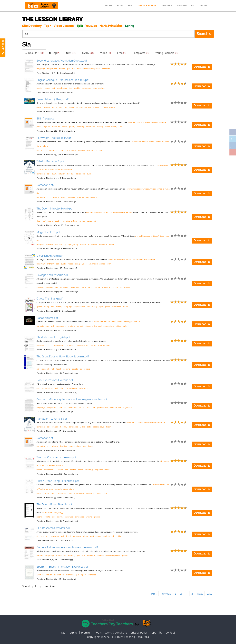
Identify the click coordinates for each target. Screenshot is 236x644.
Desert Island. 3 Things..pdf (53, 99)
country (63, 245)
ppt (48, 446)
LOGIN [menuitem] (203, 6)
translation (59, 575)
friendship (63, 493)
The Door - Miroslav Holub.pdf (55, 209)
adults (81, 408)
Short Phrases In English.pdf (53, 337)
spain (84, 575)
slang (48, 88)
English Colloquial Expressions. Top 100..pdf (63, 80)
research (106, 69)
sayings (40, 287)
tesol (59, 369)
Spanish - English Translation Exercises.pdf (62, 567)
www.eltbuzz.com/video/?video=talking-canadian (117, 322)
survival (79, 107)
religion (62, 174)
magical (40, 245)
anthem (50, 264)
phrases (40, 345)
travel (111, 245)
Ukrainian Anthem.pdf (50, 256)
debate (88, 107)
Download (202, 67)
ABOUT (108, 6)
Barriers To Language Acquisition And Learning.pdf (67, 547)
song (77, 264)
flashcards (75, 287)
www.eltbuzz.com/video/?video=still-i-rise (147, 122)
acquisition (52, 69)
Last (209, 594)
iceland (49, 245)
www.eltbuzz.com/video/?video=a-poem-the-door (109, 212)
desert (39, 107)
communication (58, 345)
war (109, 264)
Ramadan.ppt (45, 438)
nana (126, 307)
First (154, 594)
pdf (69, 69)
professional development (88, 69)
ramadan (41, 174)
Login (98, 633)
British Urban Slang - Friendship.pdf (58, 481)
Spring (129, 26)
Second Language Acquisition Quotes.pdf (62, 61)
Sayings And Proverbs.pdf (52, 275)
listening (89, 470)
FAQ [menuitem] (193, 6)
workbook (93, 575)
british (39, 493)
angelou (46, 127)
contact (170, 633)
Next (200, 594)
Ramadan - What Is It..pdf (52, 419)
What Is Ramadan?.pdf (50, 161)
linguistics (128, 408)
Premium (87, 633)
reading (80, 127)
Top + (48, 26)
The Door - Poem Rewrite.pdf (54, 504)
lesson (60, 470)
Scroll (229, 637)
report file (157, 633)
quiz (89, 174)
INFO (131, 6)
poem (65, 127)
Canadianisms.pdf (47, 318)
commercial (50, 470)
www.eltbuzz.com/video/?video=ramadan (146, 423)
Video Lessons (64, 26)
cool (39, 388)
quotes (62, 69)
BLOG (120, 6)
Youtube (91, 26)
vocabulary (62, 88)
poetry (72, 127)
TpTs (80, 26)
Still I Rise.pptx (45, 119)
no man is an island (95, 150)
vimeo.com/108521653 (53, 513)
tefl (53, 369)
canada (80, 326)
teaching (77, 536)
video (71, 264)
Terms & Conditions (116, 633)
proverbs (49, 287)
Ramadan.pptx (45, 185)
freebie (77, 88)
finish (115, 287)
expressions (80, 307)
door (39, 221)
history (59, 307)
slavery (100, 127)
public (64, 264)
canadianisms (43, 326)
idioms (127, 287)
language (41, 69)
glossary (64, 287)
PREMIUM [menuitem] (182, 6)
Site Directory (32, 26)
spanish (40, 575)
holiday (71, 174)
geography (73, 245)
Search (204, 34)
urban (47, 493)
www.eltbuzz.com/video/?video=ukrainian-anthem (132, 260)
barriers (40, 555)
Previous (166, 594)
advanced (86, 88)
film (106, 493)
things (54, 107)
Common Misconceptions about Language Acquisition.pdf (72, 399)
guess (39, 307)
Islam (109, 427)
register (73, 633)
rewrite (47, 517)
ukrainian (41, 264)
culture (97, 287)
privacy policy (139, 633)
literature (56, 127)
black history (111, 127)
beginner (99, 470)
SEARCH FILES (147, 6)
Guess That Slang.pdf (50, 299)
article (75, 369)
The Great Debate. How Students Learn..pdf (63, 357)
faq (63, 633)
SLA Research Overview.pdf (53, 528)
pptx (39, 127)
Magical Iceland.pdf (48, 232)
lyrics (84, 264)
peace (102, 264)
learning (66, 369)
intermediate (99, 88)
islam (54, 174)
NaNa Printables (111, 26)
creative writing (70, 221)
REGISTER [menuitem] (167, 6)
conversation (83, 345)
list (70, 88)
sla (73, 69)
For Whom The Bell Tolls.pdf (54, 138)
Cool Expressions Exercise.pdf (55, 380)
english (40, 88)
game (108, 307)
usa (121, 127)
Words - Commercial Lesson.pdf (56, 457)
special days (98, 427)
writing (82, 221)
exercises (70, 575)
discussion (69, 107)
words (39, 470)
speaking (97, 107)
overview (55, 536)
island (47, 107)
